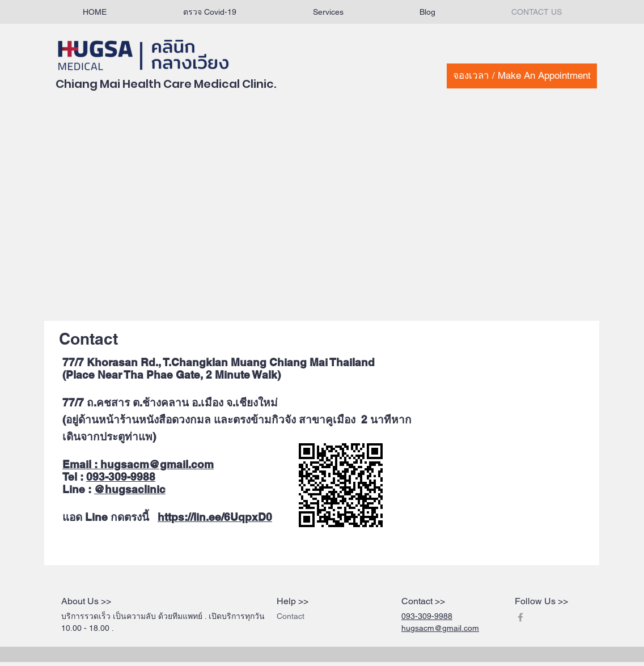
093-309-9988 (121, 477)
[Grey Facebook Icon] (520, 617)
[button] (328, 12)
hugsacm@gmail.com (157, 464)
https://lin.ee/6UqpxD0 (215, 517)
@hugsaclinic (130, 489)
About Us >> (86, 601)
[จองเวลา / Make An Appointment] (522, 76)
